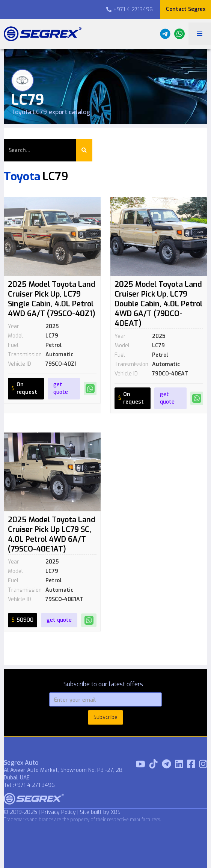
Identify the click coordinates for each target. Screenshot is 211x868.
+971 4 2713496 (130, 10)
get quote (61, 388)
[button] (200, 34)
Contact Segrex (186, 9)
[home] (41, 34)
